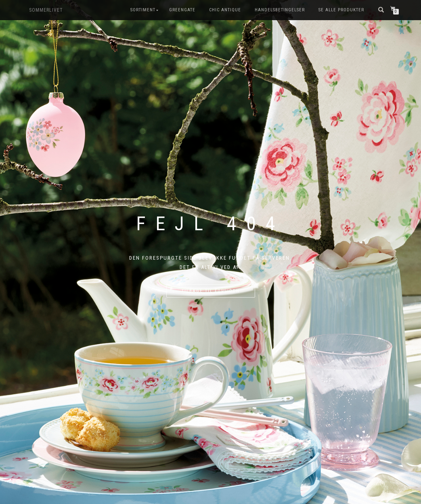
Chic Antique (225, 10)
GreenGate (182, 10)
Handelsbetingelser (280, 10)
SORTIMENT (143, 10)
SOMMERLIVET (46, 10)
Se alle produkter (341, 10)
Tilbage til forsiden (211, 291)
